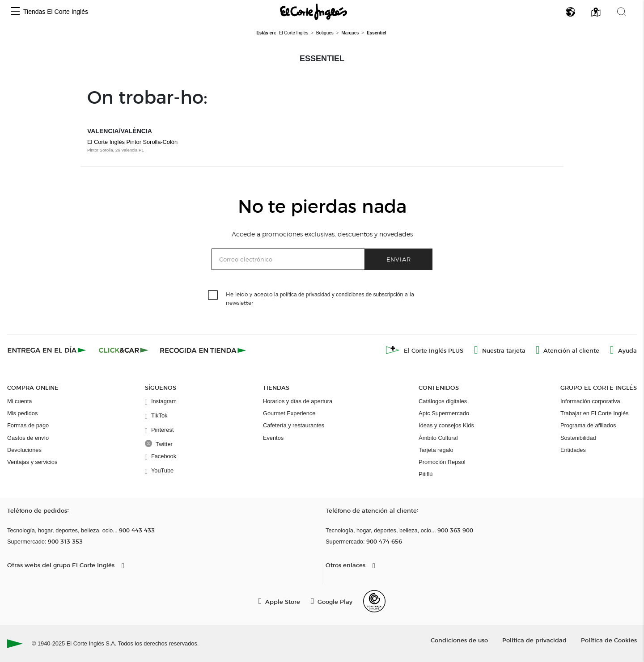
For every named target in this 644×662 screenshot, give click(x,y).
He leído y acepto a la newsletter (320, 298)
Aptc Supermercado (444, 413)
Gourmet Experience (289, 413)
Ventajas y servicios (32, 462)
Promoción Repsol (442, 462)
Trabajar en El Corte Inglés (594, 413)
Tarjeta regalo (436, 450)
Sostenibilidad (578, 438)
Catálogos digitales (443, 401)
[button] (15, 12)
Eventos (273, 438)
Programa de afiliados (588, 425)
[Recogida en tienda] (203, 350)
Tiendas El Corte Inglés (56, 12)
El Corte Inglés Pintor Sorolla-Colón (132, 142)
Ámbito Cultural (438, 438)
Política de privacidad (534, 640)
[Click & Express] (48, 350)
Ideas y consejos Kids (446, 425)
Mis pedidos (22, 413)
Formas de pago (28, 425)
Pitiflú (426, 474)
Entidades (573, 450)
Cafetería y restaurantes (294, 425)
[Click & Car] (124, 350)
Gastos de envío (28, 438)
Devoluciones (24, 450)
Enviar (399, 259)
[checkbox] (213, 295)
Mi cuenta (19, 401)
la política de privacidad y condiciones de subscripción (339, 295)
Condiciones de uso (459, 640)
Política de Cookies (609, 640)
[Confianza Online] (374, 601)
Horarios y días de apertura (298, 401)
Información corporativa (590, 401)
